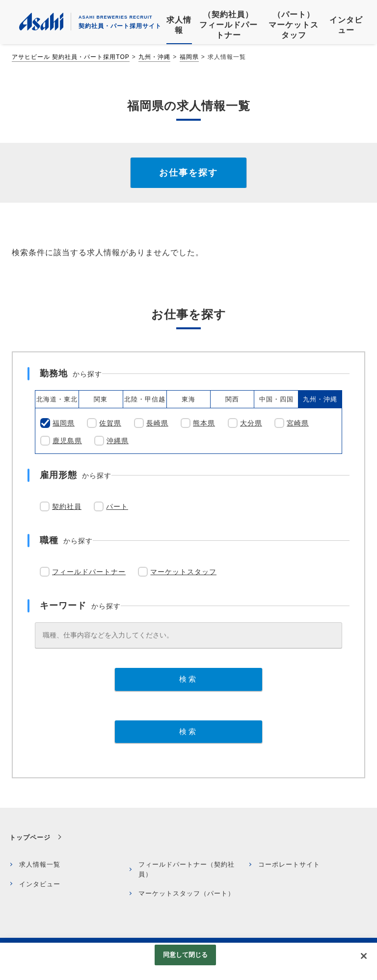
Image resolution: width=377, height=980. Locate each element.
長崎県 (157, 423)
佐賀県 (110, 423)
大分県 (251, 423)
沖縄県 (118, 441)
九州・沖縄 (154, 57)
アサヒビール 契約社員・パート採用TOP (71, 57)
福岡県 (189, 57)
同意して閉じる (186, 955)
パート (117, 506)
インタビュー (40, 884)
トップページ (30, 837)
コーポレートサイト (289, 864)
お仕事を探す (188, 173)
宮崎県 (298, 423)
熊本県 (204, 423)
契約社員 (67, 506)
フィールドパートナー (89, 572)
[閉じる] (364, 956)
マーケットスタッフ (183, 572)
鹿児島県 (67, 441)
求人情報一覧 (40, 864)
